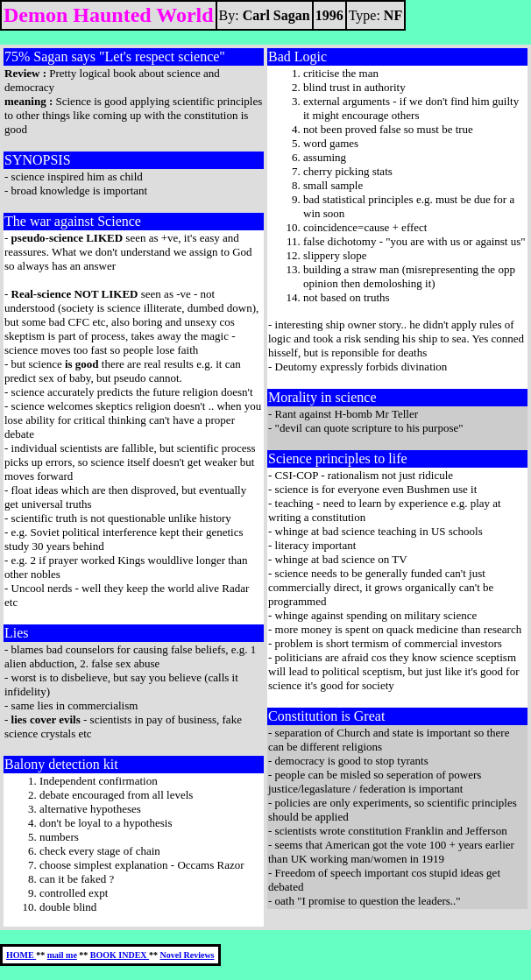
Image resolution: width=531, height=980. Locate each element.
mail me (62, 955)
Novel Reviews (188, 955)
